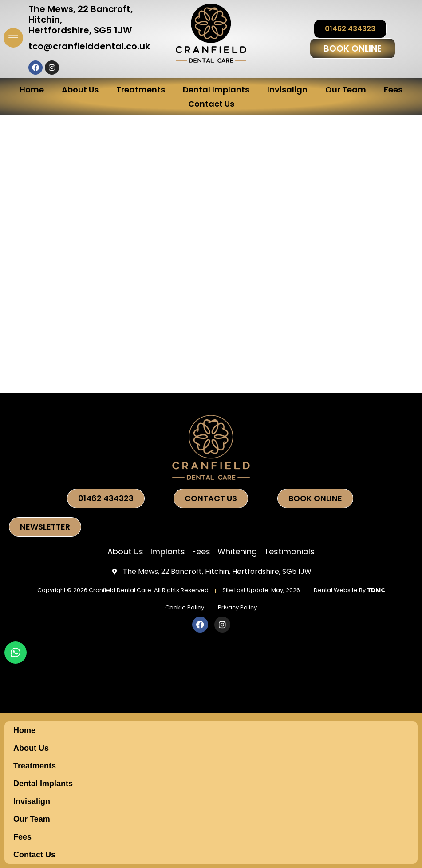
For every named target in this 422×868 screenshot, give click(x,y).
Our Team (346, 90)
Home (32, 90)
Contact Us (211, 104)
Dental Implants (216, 90)
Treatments (141, 90)
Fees (393, 90)
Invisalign (287, 90)
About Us (80, 90)
